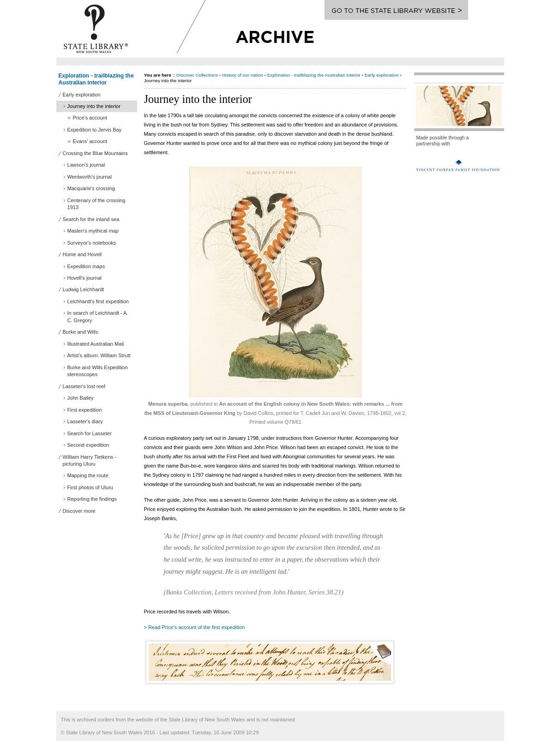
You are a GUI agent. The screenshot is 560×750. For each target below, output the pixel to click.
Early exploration (382, 75)
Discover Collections (197, 75)
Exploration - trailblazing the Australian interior (96, 79)
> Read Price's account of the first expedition (195, 627)
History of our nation (243, 75)
